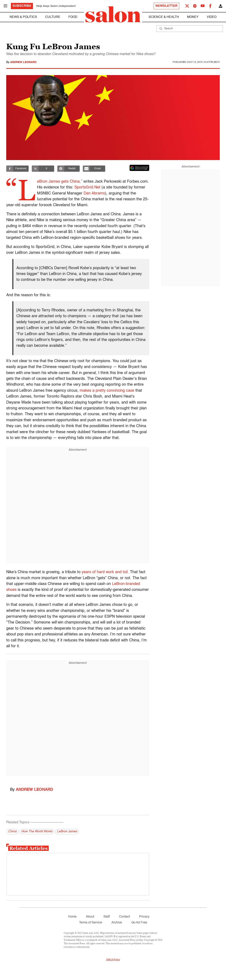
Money (193, 17)
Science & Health (164, 17)
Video (212, 17)
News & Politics (23, 17)
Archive (117, 923)
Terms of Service (91, 923)
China (12, 832)
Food (73, 17)
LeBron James (67, 832)
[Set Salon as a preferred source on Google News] (139, 168)
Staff (107, 917)
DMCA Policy (113, 960)
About (90, 917)
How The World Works (37, 832)
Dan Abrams (129, 194)
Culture (53, 17)
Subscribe (22, 6)
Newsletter (166, 6)
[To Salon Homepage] (113, 14)
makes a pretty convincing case (107, 391)
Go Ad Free (139, 923)
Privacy (144, 917)
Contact (124, 917)
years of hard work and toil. (105, 572)
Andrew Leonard (23, 62)
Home (72, 917)
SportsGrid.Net (112, 187)
